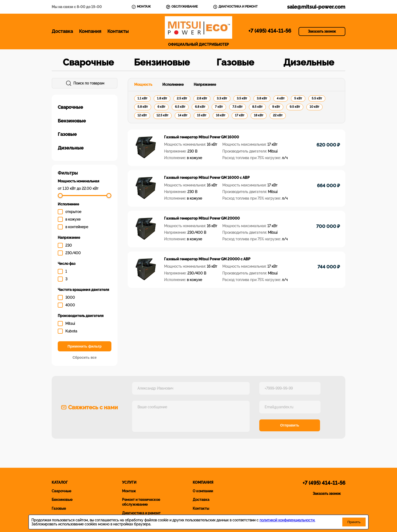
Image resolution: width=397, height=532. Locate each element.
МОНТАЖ (141, 7)
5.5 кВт (317, 98)
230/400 (73, 253)
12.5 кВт (162, 115)
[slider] (60, 196)
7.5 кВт (237, 107)
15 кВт (202, 115)
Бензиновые (162, 62)
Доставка (62, 31)
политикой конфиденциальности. (287, 520)
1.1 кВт (142, 98)
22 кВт (278, 115)
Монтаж (129, 491)
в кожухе (73, 219)
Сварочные (88, 62)
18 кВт (259, 115)
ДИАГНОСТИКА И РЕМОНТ (235, 7)
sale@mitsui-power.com (316, 7)
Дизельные (309, 62)
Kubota (71, 331)
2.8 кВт (202, 98)
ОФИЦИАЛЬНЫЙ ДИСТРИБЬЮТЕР (198, 31)
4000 (70, 305)
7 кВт (219, 107)
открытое (73, 212)
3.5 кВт (242, 98)
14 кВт (183, 115)
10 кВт (314, 107)
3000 (70, 297)
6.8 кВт (200, 107)
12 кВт (142, 115)
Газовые (235, 62)
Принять (354, 522)
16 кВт (221, 115)
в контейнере (77, 227)
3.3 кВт (222, 98)
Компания (90, 31)
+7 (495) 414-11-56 (270, 31)
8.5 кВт (257, 107)
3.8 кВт (262, 98)
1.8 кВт (162, 98)
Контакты (118, 31)
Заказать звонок (322, 31)
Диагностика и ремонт (141, 513)
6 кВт (161, 107)
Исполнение (173, 84)
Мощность (143, 84)
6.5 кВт (180, 107)
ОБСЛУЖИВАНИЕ (182, 7)
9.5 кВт (295, 107)
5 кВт (298, 98)
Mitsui (70, 324)
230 (69, 245)
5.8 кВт (143, 107)
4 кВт (281, 98)
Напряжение (205, 84)
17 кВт (240, 115)
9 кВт (276, 107)
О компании (203, 491)
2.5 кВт (182, 98)
